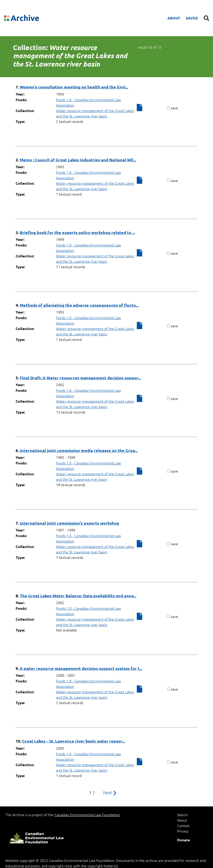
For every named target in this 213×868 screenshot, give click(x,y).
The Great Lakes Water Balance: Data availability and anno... (78, 596)
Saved (192, 18)
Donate (184, 840)
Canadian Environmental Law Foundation (87, 815)
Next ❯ (110, 792)
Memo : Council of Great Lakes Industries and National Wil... (78, 160)
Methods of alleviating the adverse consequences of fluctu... (79, 305)
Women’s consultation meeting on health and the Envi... (74, 87)
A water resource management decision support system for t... (81, 668)
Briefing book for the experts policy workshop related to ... (77, 232)
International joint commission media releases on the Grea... (79, 450)
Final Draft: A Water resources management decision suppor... (80, 378)
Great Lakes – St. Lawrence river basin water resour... (73, 741)
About (174, 18)
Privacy (183, 831)
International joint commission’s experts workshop (70, 523)
